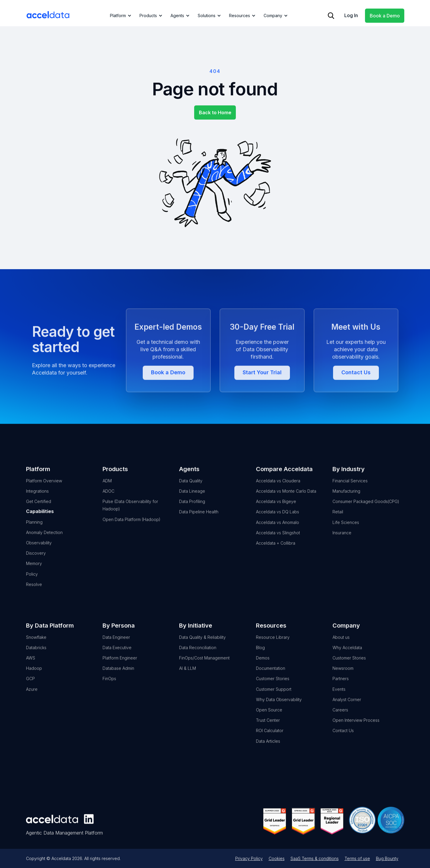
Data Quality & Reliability (202, 646)
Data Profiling (192, 510)
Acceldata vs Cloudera (278, 490)
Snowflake (36, 646)
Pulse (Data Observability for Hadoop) (130, 514)
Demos (262, 667)
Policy (32, 583)
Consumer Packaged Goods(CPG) (366, 510)
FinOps (109, 687)
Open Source (269, 719)
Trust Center (268, 729)
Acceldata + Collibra (275, 552)
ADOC (108, 500)
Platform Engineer (120, 667)
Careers (340, 719)
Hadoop (34, 677)
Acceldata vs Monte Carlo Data (286, 500)
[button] (120, 15)
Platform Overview (44, 490)
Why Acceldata (347, 656)
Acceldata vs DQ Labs (277, 521)
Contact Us (356, 400)
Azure (32, 698)
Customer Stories (272, 687)
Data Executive (117, 656)
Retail (337, 521)
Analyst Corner (347, 708)
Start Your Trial (262, 400)
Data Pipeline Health (199, 521)
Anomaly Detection (44, 541)
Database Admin (118, 677)
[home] (48, 15)
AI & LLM (188, 677)
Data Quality (191, 490)
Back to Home (215, 112)
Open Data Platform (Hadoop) (132, 528)
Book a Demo (385, 16)
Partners (340, 687)
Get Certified (39, 510)
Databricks (36, 656)
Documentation (270, 677)
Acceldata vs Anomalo (277, 531)
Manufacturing (346, 500)
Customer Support (273, 698)
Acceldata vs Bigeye (276, 510)
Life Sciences (345, 531)
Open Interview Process (356, 729)
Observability (39, 552)
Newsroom (343, 677)
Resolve (34, 593)
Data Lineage (192, 500)
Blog (260, 656)
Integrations (37, 500)
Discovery (36, 562)
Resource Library (272, 646)
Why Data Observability (279, 708)
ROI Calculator (269, 739)
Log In (351, 15)
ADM (107, 490)
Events (339, 698)
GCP (30, 687)
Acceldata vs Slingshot (278, 541)
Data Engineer (116, 646)
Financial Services (350, 490)
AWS (31, 667)
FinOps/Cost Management (204, 667)
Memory (34, 572)
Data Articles (268, 750)
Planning (34, 531)
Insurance (342, 541)
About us (341, 646)
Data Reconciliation (198, 656)
